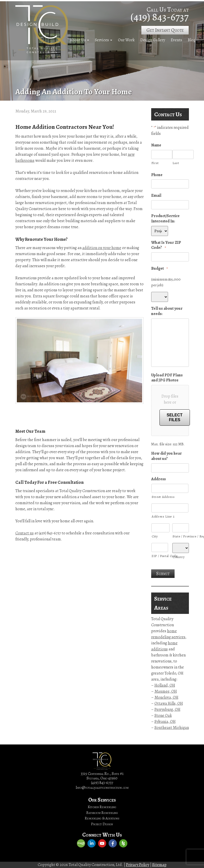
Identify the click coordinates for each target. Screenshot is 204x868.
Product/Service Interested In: (165, 219)
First (155, 163)
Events (176, 40)
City (155, 536)
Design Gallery (153, 40)
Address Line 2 (163, 516)
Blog (192, 40)
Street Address (163, 497)
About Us (78, 40)
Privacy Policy (138, 865)
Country (179, 557)
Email (156, 196)
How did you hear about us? (167, 456)
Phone (157, 175)
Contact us (25, 533)
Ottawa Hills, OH (169, 703)
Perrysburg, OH (167, 709)
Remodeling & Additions (102, 818)
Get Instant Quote (165, 30)
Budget (159, 269)
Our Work (126, 40)
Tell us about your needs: (167, 311)
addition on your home (102, 248)
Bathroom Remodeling (102, 813)
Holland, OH (165, 685)
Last (176, 163)
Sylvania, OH (165, 722)
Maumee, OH (166, 691)
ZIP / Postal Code (160, 556)
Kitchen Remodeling (102, 807)
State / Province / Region (181, 536)
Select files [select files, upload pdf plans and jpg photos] (175, 417)
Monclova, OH (166, 697)
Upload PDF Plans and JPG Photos (167, 378)
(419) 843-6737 (160, 17)
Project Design (102, 824)
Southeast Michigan (172, 728)
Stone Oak (163, 716)
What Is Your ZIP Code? (166, 245)
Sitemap (159, 865)
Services (102, 40)
